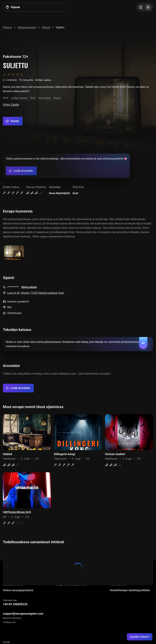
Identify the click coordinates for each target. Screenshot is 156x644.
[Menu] (145, 7)
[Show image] (14, 253)
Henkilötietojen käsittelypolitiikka (130, 590)
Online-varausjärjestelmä (18, 590)
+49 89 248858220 (15, 604)
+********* (13, 287)
